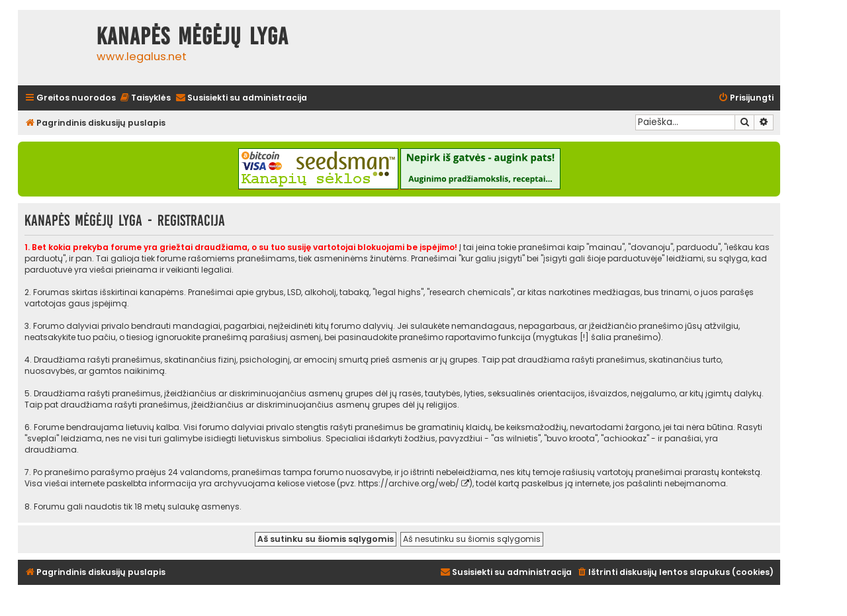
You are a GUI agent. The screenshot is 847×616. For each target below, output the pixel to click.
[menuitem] (145, 98)
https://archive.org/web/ (409, 483)
